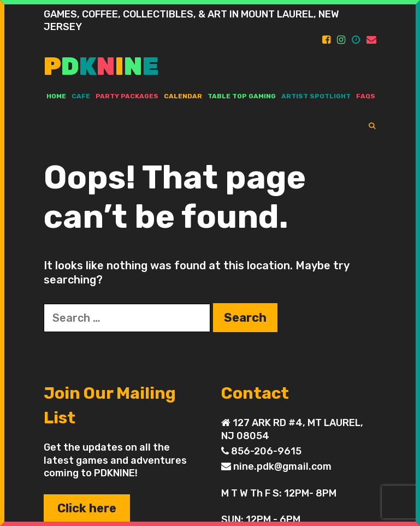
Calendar (183, 96)
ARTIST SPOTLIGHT (316, 96)
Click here (87, 508)
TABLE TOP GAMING (242, 96)
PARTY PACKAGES (127, 96)
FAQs (366, 96)
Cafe (81, 96)
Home (56, 96)
